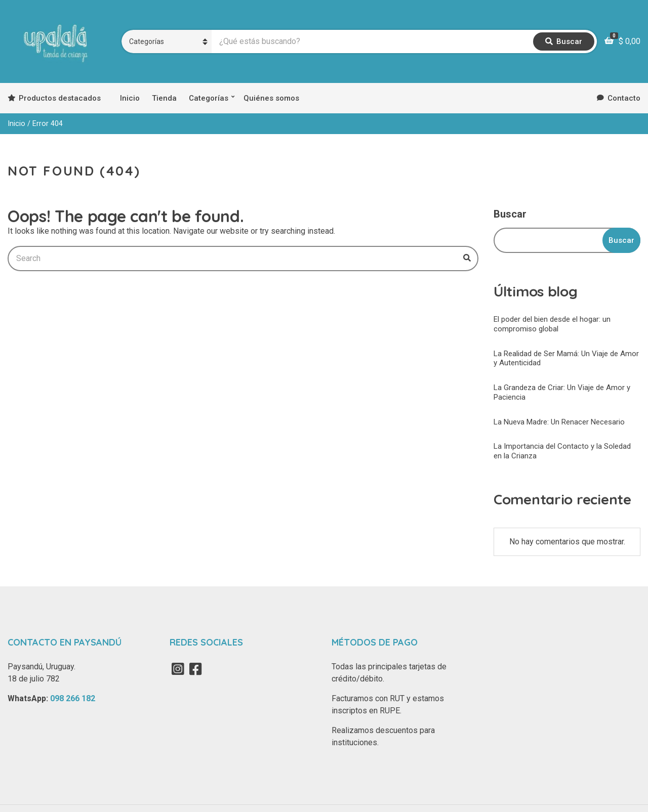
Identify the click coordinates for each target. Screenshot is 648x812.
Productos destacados (60, 98)
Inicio (130, 98)
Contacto (624, 98)
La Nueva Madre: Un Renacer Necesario (559, 422)
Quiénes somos (271, 98)
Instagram (178, 669)
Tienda (164, 98)
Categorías (209, 98)
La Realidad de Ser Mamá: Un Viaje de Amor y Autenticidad (566, 358)
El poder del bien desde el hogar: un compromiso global (552, 324)
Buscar (510, 214)
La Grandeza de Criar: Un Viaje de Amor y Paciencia (562, 392)
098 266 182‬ (73, 698)
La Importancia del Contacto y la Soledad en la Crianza (562, 451)
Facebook (195, 669)
